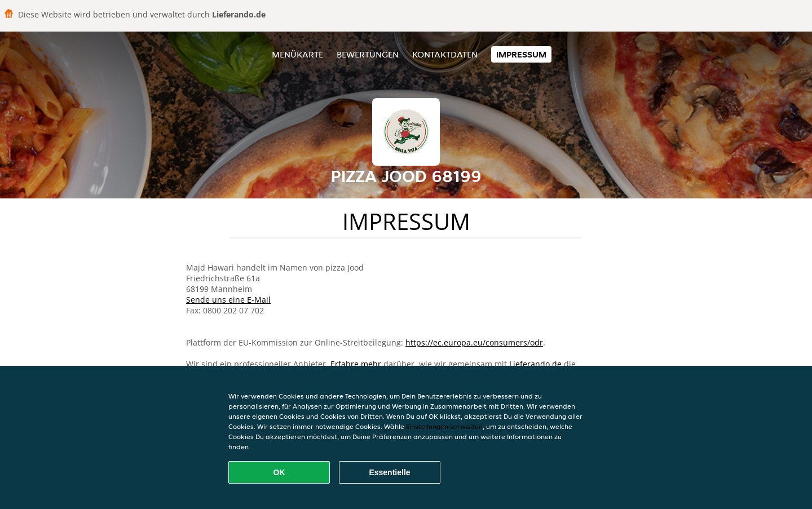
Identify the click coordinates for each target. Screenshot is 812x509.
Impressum (521, 54)
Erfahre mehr (356, 364)
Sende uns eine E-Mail (228, 300)
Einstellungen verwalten (444, 426)
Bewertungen (368, 54)
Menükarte (297, 54)
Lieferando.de (535, 364)
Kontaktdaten (445, 54)
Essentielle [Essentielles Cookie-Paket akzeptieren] (389, 472)
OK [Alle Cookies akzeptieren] (279, 472)
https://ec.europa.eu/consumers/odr (474, 342)
